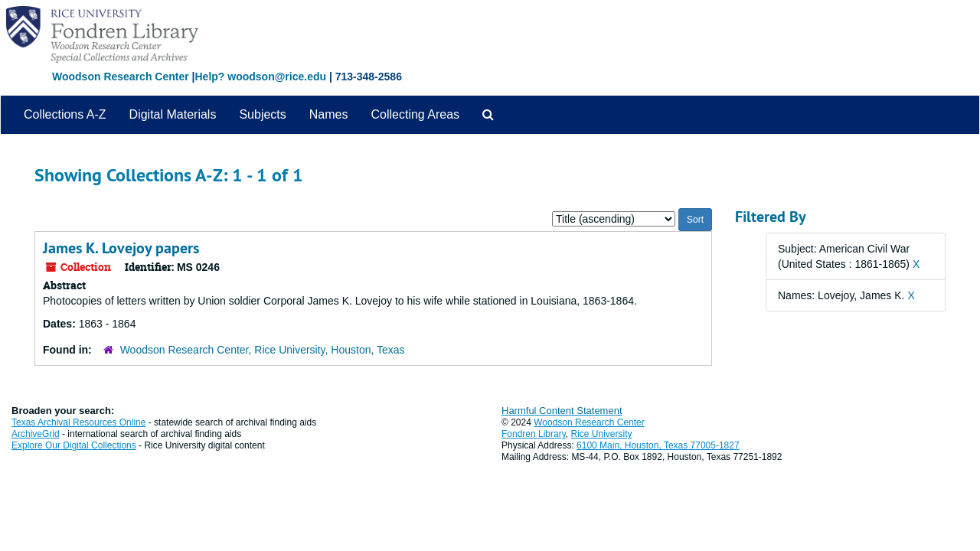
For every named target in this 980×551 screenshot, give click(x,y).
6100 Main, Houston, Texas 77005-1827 (658, 445)
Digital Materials (173, 114)
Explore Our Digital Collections (74, 445)
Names (329, 114)
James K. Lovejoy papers (121, 248)
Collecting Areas (415, 114)
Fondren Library (534, 434)
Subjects (262, 114)
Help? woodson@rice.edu (260, 77)
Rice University (602, 434)
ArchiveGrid (36, 434)
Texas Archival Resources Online (78, 422)
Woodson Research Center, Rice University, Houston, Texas (263, 350)
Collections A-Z (65, 114)
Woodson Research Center (121, 77)
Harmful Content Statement (562, 411)
